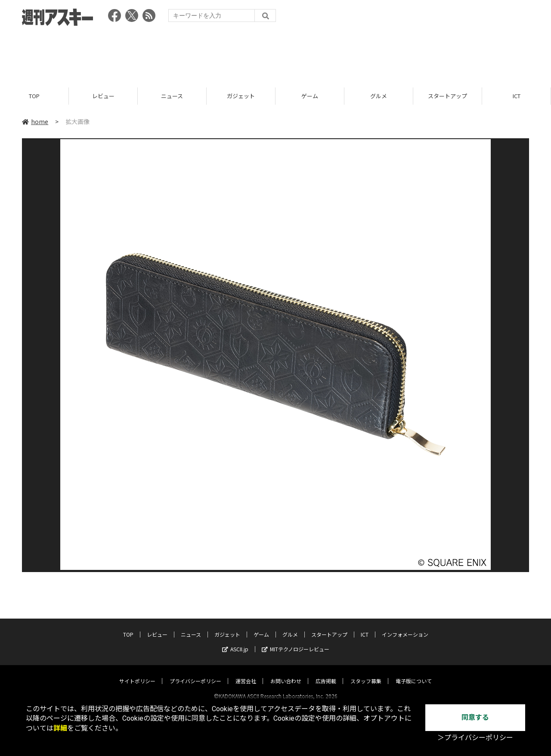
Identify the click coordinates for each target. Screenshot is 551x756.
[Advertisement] (275, 54)
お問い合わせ (286, 673)
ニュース (172, 96)
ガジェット (241, 96)
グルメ (379, 96)
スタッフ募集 (366, 673)
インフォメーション (405, 627)
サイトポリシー (137, 673)
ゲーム (310, 96)
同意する (475, 717)
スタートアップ (447, 96)
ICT (517, 96)
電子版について (414, 673)
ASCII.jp (235, 641)
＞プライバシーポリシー (475, 738)
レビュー (103, 96)
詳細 (60, 728)
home (35, 121)
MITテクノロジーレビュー (296, 641)
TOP (34, 96)
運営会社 (246, 673)
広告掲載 (326, 673)
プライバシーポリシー (195, 673)
